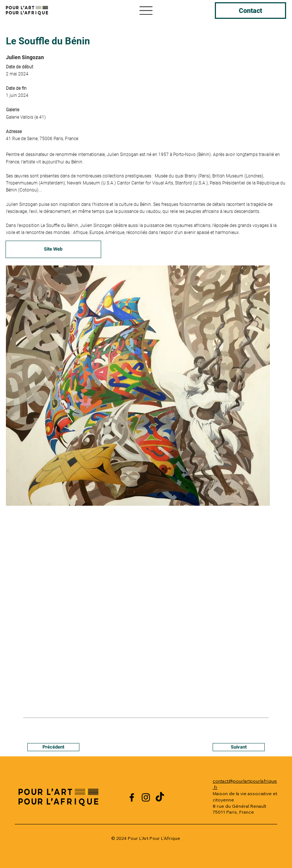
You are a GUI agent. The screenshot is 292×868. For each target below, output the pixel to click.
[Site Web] (54, 250)
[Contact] (251, 11)
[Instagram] (146, 797)
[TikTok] (160, 797)
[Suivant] (239, 747)
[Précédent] (53, 747)
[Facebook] (132, 797)
